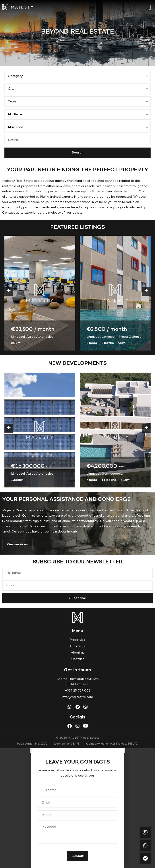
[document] (77, 808)
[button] (150, 7)
